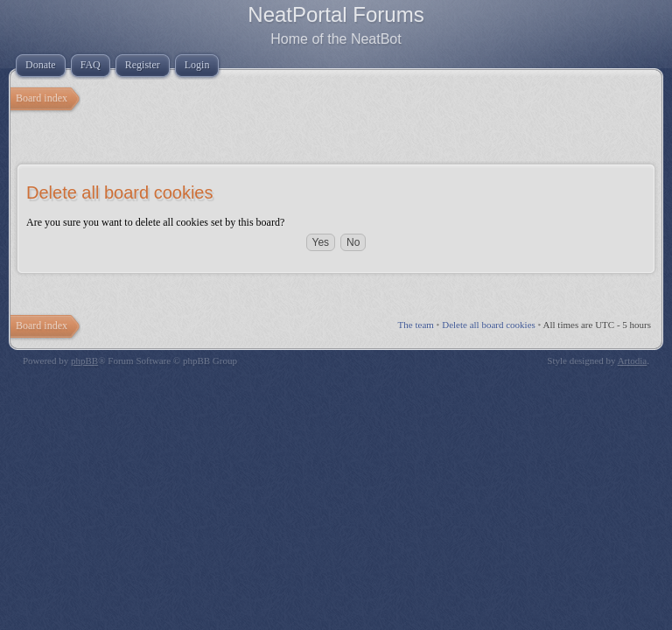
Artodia (633, 360)
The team (416, 325)
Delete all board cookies (489, 325)
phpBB (84, 360)
